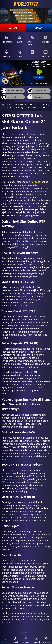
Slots (19, 39)
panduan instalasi (39, 84)
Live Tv (46, 54)
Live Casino (31, 41)
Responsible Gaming (20, 106)
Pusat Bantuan (32, 106)
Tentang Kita (45, 106)
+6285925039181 (12, 91)
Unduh (16, 640)
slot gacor (36, 182)
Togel (32, 54)
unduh (39, 78)
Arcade (7, 54)
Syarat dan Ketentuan (7, 106)
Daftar (13, 28)
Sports (45, 39)
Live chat (9, 97)
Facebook (35, 97)
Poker (19, 54)
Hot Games (7, 39)
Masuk (39, 28)
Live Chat (47, 640)
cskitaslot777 (37, 91)
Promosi (36, 640)
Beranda (5, 640)
